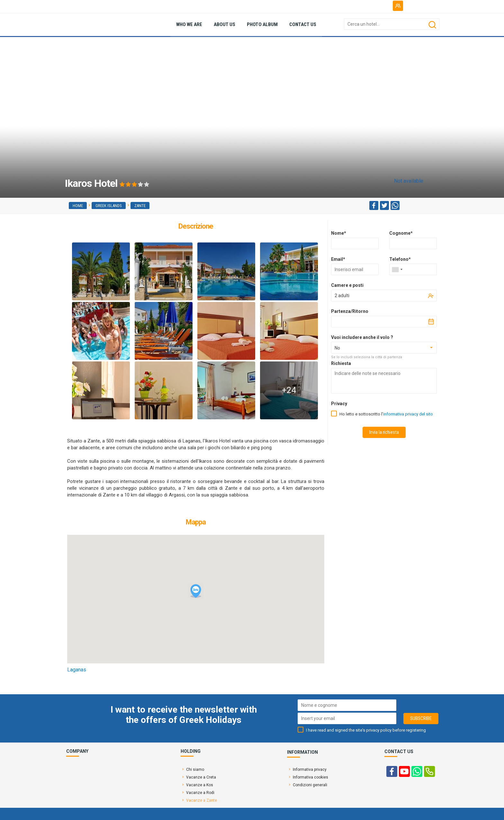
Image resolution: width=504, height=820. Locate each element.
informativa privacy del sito (408, 414)
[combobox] (397, 269)
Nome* (339, 233)
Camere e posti (347, 285)
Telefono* (400, 259)
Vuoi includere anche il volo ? (362, 337)
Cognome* (401, 233)
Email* (338, 259)
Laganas (77, 670)
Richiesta (341, 363)
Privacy (339, 404)
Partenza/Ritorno (350, 311)
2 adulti (342, 296)
